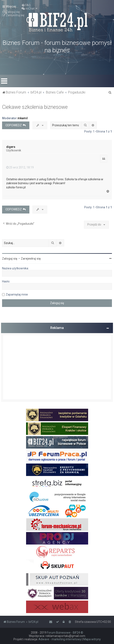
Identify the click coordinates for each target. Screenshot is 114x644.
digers (11, 147)
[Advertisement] (57, 367)
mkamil (23, 118)
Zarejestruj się (31, 259)
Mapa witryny (92, 639)
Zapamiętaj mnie (17, 294)
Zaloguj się (10, 259)
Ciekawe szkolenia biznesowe (35, 107)
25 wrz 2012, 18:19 (20, 167)
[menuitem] (26, 5)
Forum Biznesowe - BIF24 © (65, 633)
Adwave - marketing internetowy (60, 639)
